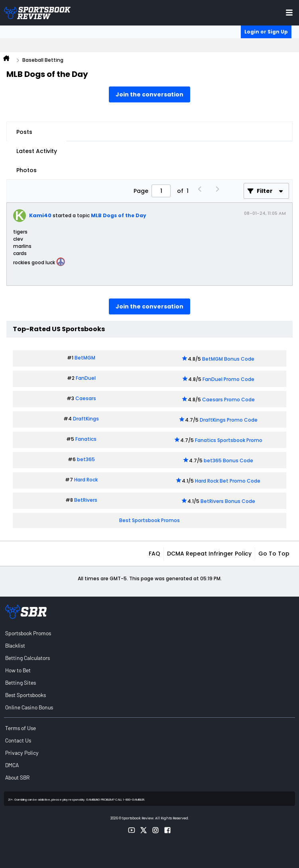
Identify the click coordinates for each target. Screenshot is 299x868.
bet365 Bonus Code (228, 461)
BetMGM (85, 358)
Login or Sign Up (266, 32)
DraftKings (86, 419)
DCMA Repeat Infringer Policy (209, 554)
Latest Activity (37, 151)
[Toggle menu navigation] (289, 13)
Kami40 (40, 215)
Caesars (86, 398)
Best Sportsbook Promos (149, 520)
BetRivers (86, 500)
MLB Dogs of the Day (119, 215)
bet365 (86, 459)
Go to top (274, 554)
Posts (24, 132)
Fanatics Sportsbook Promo (229, 440)
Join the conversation (149, 94)
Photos (27, 170)
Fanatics (86, 439)
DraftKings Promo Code (229, 420)
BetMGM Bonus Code (228, 359)
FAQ (154, 554)
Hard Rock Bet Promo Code (228, 481)
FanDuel (86, 378)
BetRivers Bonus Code (228, 501)
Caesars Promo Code (228, 400)
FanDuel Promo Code (228, 379)
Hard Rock (86, 480)
